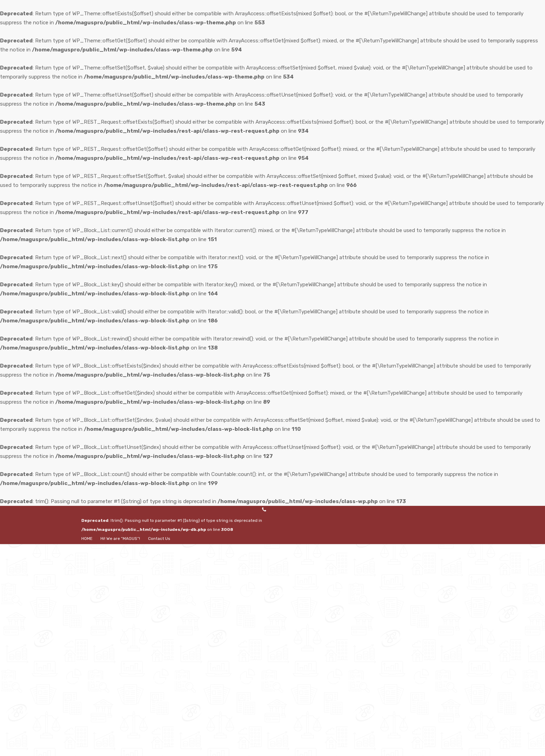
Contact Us (159, 539)
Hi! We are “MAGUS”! (120, 539)
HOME (87, 539)
